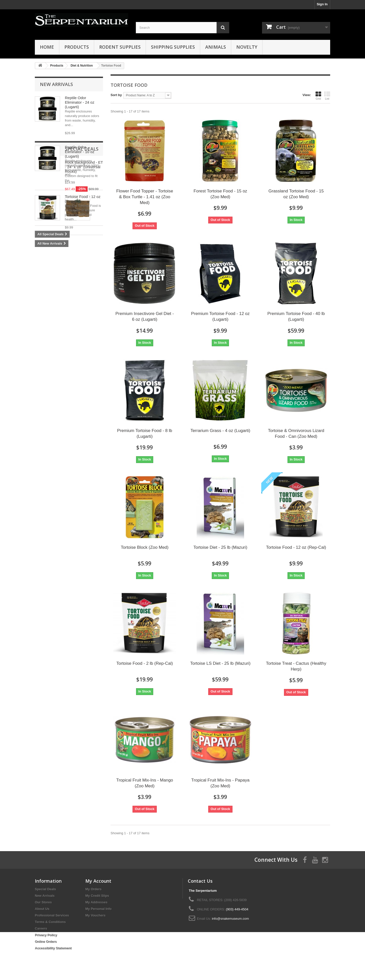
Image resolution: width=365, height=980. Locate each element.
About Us (42, 909)
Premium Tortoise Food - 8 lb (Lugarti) (145, 434)
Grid (318, 96)
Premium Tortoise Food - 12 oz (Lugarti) (220, 316)
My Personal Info (98, 909)
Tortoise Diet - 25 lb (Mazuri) (220, 547)
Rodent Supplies (120, 47)
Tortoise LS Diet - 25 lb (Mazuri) (220, 663)
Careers (41, 928)
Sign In (322, 4)
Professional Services (52, 915)
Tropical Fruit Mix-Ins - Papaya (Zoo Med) (220, 783)
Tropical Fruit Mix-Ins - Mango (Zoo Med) (145, 783)
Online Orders (46, 942)
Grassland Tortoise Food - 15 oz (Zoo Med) (296, 194)
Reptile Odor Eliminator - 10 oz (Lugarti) (80, 152)
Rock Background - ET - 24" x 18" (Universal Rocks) (84, 280)
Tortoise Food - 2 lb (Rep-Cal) (145, 663)
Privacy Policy (46, 935)
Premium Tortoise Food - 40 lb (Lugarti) (296, 316)
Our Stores (43, 902)
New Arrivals (56, 84)
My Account (98, 881)
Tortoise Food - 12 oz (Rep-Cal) (296, 547)
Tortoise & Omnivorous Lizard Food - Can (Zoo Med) (296, 434)
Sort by (116, 95)
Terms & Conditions (50, 922)
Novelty (247, 47)
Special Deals (57, 262)
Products (77, 47)
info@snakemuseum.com (230, 919)
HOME (47, 47)
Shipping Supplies (173, 47)
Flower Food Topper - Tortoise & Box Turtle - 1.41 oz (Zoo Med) (145, 197)
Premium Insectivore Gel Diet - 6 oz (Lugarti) (145, 316)
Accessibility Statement (53, 948)
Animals (216, 47)
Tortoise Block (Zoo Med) (145, 547)
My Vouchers (95, 915)
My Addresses (96, 902)
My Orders (93, 889)
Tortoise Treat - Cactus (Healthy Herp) (296, 666)
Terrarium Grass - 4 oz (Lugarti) (220, 431)
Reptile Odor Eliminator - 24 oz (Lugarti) (80, 102)
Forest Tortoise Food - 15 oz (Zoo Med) (220, 194)
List (327, 96)
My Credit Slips (97, 896)
